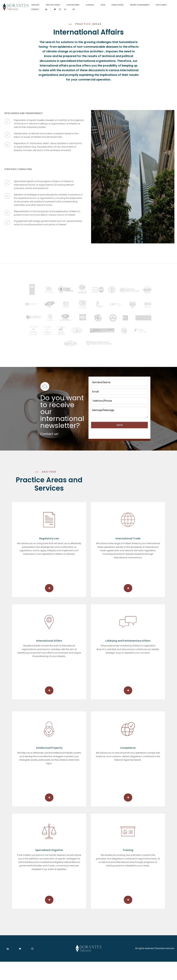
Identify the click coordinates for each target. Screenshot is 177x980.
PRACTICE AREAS (53, 5)
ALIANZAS (90, 5)
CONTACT (35, 9)
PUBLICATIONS (118, 5)
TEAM (103, 5)
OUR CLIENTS (161, 5)
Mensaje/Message (119, 412)
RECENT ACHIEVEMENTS (140, 5)
